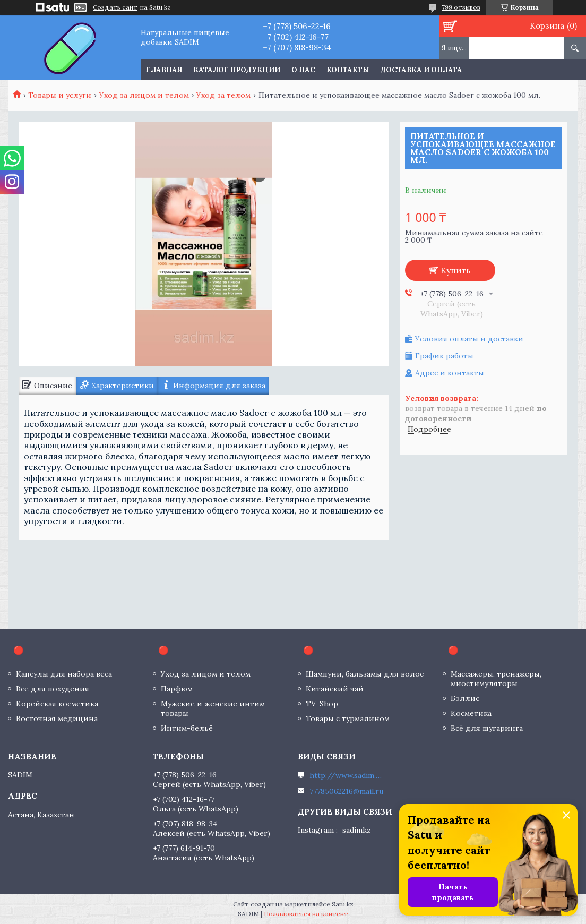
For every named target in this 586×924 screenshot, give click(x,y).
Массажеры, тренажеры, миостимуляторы (496, 679)
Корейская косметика (57, 704)
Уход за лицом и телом (144, 95)
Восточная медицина (57, 718)
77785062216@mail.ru (346, 791)
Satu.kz (343, 904)
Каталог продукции (237, 70)
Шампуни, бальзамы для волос (365, 674)
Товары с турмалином (348, 718)
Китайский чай (335, 689)
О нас (303, 70)
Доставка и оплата (421, 70)
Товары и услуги (60, 95)
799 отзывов (461, 7)
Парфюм (177, 689)
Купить (456, 270)
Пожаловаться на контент (306, 914)
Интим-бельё (187, 728)
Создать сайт (115, 7)
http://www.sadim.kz (347, 775)
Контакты (348, 70)
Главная (164, 70)
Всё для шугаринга (487, 728)
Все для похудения (53, 689)
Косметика (471, 713)
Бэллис (465, 698)
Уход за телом (223, 95)
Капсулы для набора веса (64, 674)
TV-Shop (322, 704)
